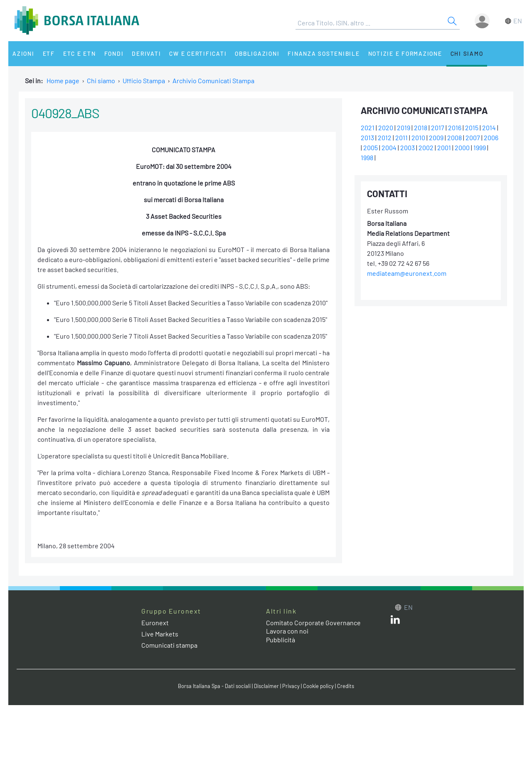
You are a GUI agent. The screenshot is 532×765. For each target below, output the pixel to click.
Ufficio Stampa (144, 80)
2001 (444, 147)
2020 (386, 127)
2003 (408, 147)
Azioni (23, 53)
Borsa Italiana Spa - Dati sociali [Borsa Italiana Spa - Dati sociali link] (214, 686)
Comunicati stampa (169, 645)
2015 (472, 127)
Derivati (146, 53)
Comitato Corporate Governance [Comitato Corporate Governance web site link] (313, 623)
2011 (401, 137)
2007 (473, 137)
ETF (49, 53)
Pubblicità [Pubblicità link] (281, 640)
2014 (489, 127)
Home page (63, 80)
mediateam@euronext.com (407, 273)
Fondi (114, 53)
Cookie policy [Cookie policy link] (318, 686)
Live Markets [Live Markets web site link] (160, 634)
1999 (480, 147)
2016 (455, 127)
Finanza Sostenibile (324, 53)
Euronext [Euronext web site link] (155, 623)
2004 (389, 147)
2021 (368, 127)
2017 (438, 127)
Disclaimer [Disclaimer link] (266, 686)
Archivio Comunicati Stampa (213, 80)
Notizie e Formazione (405, 53)
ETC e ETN (80, 53)
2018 (421, 127)
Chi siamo (467, 53)
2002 (426, 147)
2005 (371, 147)
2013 (367, 137)
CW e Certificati (198, 53)
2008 (454, 137)
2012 (385, 137)
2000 (462, 147)
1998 (367, 157)
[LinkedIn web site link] (395, 621)
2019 (404, 127)
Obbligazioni (257, 53)
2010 (418, 137)
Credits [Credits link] (346, 686)
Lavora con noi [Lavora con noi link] (287, 631)
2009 (436, 137)
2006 (491, 137)
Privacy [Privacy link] (291, 686)
